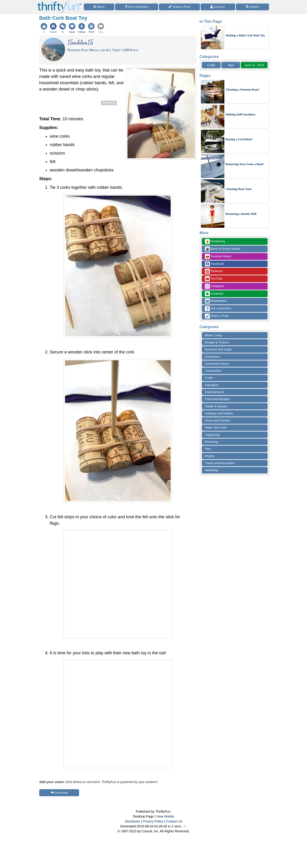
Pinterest (214, 271)
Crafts (211, 65)
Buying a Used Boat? (239, 139)
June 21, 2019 (254, 65)
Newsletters (216, 301)
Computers (212, 357)
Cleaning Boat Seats (239, 189)
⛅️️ (185, 826)
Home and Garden (217, 420)
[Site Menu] (99, 7)
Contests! (214, 294)
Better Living (213, 335)
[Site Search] (252, 7)
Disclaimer (132, 821)
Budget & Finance (217, 342)
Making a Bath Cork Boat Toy (245, 35)
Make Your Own (216, 427)
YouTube (214, 279)
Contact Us (174, 821)
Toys (231, 65)
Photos (210, 456)
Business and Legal (218, 349)
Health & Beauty (216, 406)
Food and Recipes (217, 399)
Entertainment (214, 392)
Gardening (215, 241)
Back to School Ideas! (223, 249)
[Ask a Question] (137, 7)
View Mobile (165, 816)
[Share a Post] (179, 7)
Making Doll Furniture (241, 114)
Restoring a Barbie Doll (241, 214)
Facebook (215, 264)
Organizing (212, 435)
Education (212, 385)
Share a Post (217, 316)
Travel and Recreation (220, 463)
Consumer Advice (217, 364)
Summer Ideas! (218, 256)
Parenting (211, 442)
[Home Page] (59, 3)
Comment (59, 793)
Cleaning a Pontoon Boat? (243, 89)
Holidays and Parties (219, 413)
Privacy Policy (153, 821)
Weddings (212, 470)
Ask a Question (218, 309)
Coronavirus (213, 371)
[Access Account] (218, 7)
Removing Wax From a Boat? (245, 164)
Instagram (215, 286)
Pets (208, 449)
